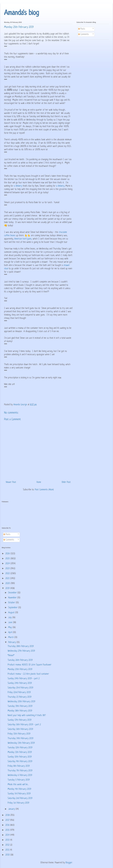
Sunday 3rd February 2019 (19, 794)
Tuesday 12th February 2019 (20, 748)
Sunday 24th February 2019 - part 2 (24, 679)
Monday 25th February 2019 (20, 669)
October (12, 603)
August (12, 613)
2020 (8, 583)
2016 (8, 825)
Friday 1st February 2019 (18, 803)
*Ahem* (11, 656)
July (10, 618)
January (12, 809)
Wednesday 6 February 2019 (20, 775)
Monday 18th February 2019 (20, 711)
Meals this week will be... (18, 785)
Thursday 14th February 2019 (20, 739)
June (11, 623)
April (11, 632)
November (13, 598)
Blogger (69, 863)
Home (39, 482)
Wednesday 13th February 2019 (21, 743)
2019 (8, 588)
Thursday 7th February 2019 (20, 771)
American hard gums (23, 239)
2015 (8, 830)
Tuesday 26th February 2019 (20, 660)
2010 (8, 855)
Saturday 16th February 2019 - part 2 (24, 725)
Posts (82, 29)
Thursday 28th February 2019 (21, 646)
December (13, 593)
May (10, 628)
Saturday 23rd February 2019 (20, 688)
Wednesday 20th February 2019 (21, 702)
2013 (8, 840)
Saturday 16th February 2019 (20, 729)
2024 (8, 564)
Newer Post (11, 482)
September (13, 608)
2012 (8, 845)
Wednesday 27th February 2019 (21, 651)
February (12, 642)
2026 (8, 554)
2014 (8, 835)
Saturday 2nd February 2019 (20, 798)
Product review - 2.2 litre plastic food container (28, 674)
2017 (8, 820)
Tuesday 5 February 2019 (19, 780)
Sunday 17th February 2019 (20, 720)
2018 (8, 815)
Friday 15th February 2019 (19, 734)
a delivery (18, 186)
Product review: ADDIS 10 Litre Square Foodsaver (30, 665)
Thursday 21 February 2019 (20, 697)
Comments (84, 34)
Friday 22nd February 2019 (19, 692)
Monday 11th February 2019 (20, 752)
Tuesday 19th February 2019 (20, 706)
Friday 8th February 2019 (19, 766)
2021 (8, 579)
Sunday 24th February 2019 (20, 683)
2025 (8, 559)
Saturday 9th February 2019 (20, 762)
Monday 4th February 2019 (19, 789)
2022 (8, 574)
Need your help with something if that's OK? (27, 716)
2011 (8, 850)
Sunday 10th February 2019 (20, 757)
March (11, 637)
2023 (8, 569)
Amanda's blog (22, 13)
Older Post (66, 482)
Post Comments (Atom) (44, 490)
